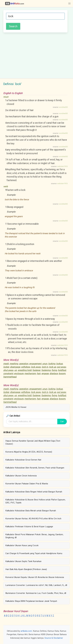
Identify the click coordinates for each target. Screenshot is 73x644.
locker (6, 367)
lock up (53, 367)
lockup (59, 364)
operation (24, 364)
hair (39, 373)
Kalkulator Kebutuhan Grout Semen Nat (23, 460)
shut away (8, 370)
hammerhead (10, 377)
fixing (54, 370)
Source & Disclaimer (54, 638)
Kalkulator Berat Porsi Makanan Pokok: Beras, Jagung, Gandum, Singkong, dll (34, 536)
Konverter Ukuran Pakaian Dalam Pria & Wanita (27, 484)
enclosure (19, 373)
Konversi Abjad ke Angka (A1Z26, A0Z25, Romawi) (29, 452)
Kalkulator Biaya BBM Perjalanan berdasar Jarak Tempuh (31, 601)
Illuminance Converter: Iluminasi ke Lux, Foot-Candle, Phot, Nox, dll (36, 593)
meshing (14, 364)
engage (45, 373)
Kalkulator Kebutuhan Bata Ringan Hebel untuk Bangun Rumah (34, 492)
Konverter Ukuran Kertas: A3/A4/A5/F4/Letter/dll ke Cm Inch (33, 519)
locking (52, 364)
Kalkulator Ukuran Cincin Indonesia (21, 476)
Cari (62, 421)
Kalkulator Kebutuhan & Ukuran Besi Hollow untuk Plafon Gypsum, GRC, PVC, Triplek (35, 501)
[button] (69, 4)
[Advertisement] (35, 55)
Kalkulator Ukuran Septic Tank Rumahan (23, 561)
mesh (6, 364)
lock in (45, 367)
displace (54, 373)
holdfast (62, 370)
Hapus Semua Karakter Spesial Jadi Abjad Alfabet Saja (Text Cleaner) (33, 442)
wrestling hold (25, 370)
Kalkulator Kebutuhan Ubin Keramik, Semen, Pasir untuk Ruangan (35, 468)
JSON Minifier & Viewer (16, 407)
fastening (46, 370)
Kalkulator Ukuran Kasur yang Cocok (22, 545)
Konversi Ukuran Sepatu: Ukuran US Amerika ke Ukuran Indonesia (35, 577)
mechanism (30, 373)
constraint (8, 373)
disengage (15, 367)
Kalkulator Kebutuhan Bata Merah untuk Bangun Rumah (31, 511)
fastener (36, 370)
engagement (35, 364)
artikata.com (26, 631)
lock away (36, 367)
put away (61, 367)
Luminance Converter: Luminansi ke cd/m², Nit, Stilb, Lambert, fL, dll (36, 585)
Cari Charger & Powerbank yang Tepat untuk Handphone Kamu (34, 553)
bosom (62, 373)
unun (45, 364)
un (16, 370)
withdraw (26, 367)
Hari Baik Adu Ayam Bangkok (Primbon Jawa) (26, 569)
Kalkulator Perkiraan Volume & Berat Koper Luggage (29, 527)
